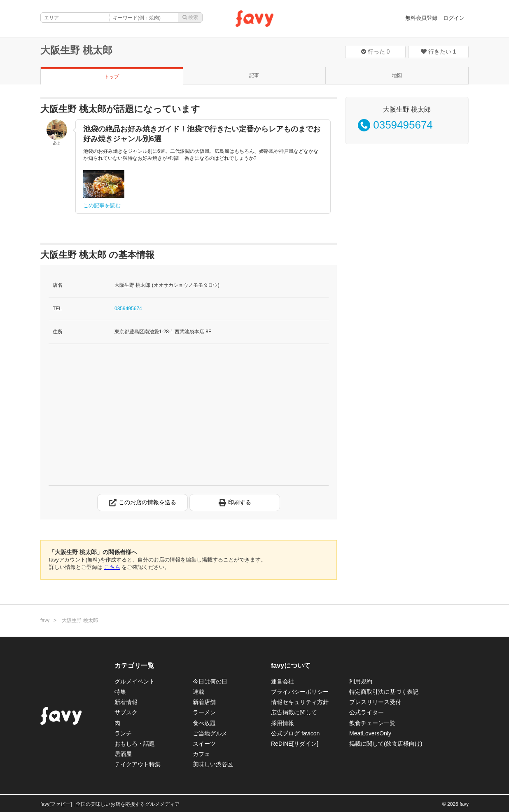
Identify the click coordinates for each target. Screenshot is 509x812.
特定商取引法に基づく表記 (384, 692)
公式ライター (367, 712)
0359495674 (128, 309)
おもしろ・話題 (135, 744)
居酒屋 (123, 754)
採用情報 (283, 723)
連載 (198, 692)
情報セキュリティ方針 (300, 702)
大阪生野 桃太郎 (76, 50)
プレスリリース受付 (375, 702)
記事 (254, 75)
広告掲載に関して (294, 712)
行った (376, 51)
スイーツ (204, 744)
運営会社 (283, 681)
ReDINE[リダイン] (295, 744)
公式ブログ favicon (295, 733)
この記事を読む (102, 205)
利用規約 (361, 681)
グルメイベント (135, 681)
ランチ (123, 733)
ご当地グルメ (210, 733)
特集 (120, 692)
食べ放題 (204, 723)
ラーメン (204, 712)
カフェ (201, 754)
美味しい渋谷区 (213, 764)
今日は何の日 (210, 681)
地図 (397, 75)
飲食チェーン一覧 (372, 723)
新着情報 (126, 702)
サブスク (126, 712)
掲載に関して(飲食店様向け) (386, 744)
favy (45, 620)
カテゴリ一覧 (134, 666)
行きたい (439, 51)
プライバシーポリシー (300, 692)
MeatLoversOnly (370, 733)
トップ (112, 77)
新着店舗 (204, 702)
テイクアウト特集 (138, 764)
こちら (112, 567)
